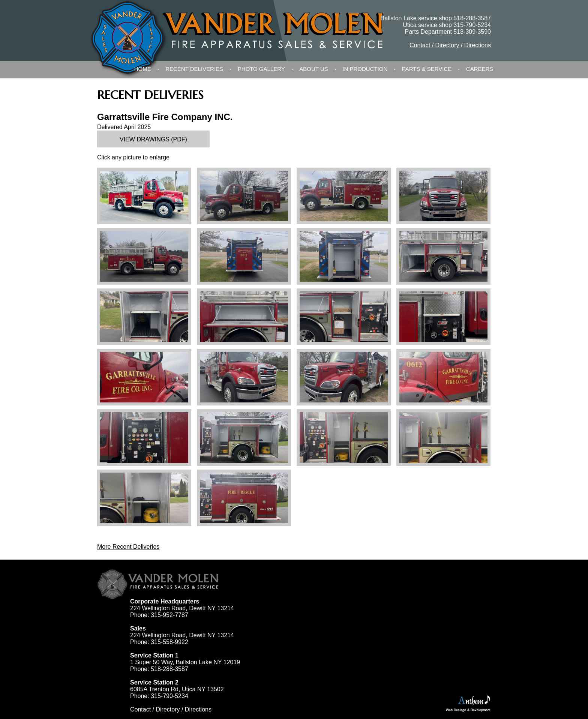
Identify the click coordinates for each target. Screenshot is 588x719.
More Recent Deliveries (128, 547)
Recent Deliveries (194, 69)
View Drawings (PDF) (153, 139)
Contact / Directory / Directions (450, 45)
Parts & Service (427, 69)
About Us (313, 69)
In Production (365, 69)
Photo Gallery (261, 69)
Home (143, 69)
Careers (480, 69)
